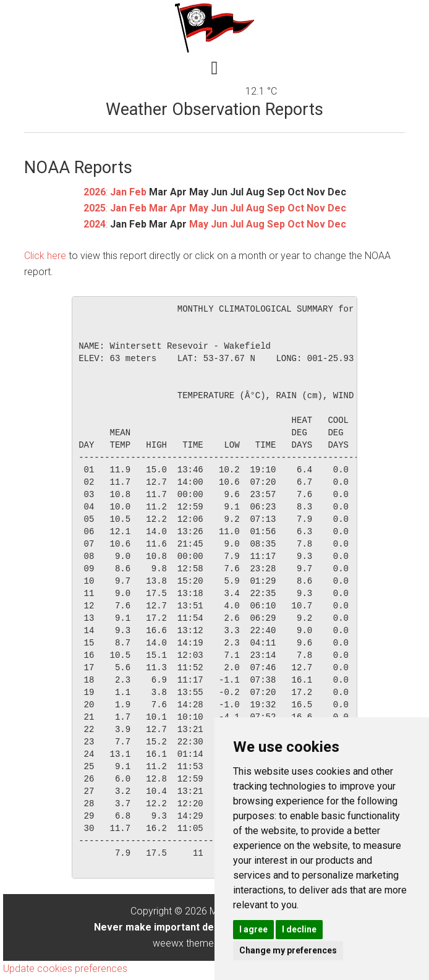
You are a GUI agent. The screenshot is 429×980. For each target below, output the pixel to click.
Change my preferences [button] (288, 950)
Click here (45, 256)
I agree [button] (253, 929)
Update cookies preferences (65, 969)
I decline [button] (299, 929)
